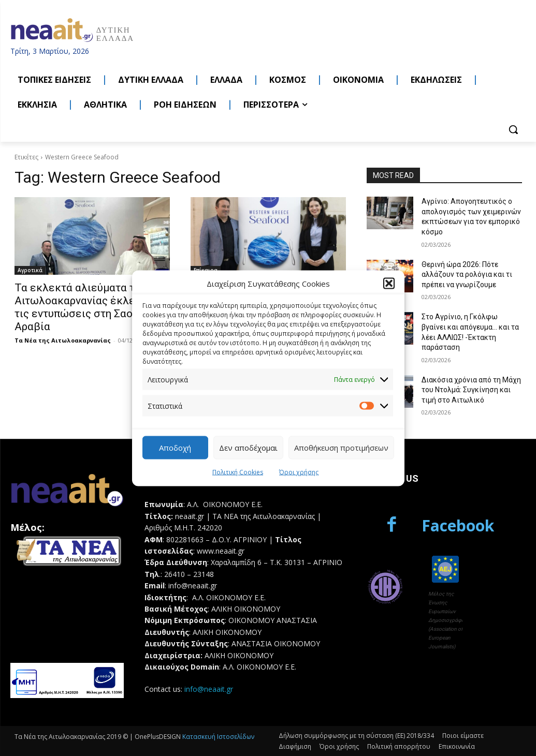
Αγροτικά (30, 270)
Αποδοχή (175, 448)
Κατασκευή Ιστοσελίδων (218, 737)
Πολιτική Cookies (238, 472)
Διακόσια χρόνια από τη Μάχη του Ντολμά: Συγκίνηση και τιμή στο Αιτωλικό (471, 390)
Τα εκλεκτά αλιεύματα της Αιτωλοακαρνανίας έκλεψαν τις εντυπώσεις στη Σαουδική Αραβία (87, 307)
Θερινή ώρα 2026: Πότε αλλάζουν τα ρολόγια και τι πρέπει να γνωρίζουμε (467, 275)
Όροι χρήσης (299, 472)
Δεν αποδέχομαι (248, 448)
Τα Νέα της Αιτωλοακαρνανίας (63, 340)
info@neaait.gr (209, 689)
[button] (389, 284)
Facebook (458, 525)
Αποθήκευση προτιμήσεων (341, 448)
